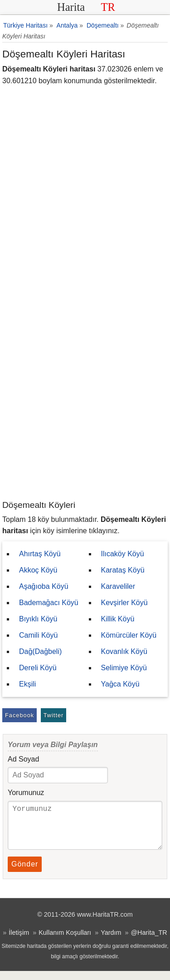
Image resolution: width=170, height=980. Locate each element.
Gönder (25, 873)
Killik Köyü (118, 619)
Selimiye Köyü (124, 668)
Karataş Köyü (123, 570)
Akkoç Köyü (38, 570)
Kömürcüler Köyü (129, 635)
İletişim (19, 942)
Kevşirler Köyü (124, 603)
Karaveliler (118, 586)
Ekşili (27, 684)
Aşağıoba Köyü (44, 586)
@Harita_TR (149, 942)
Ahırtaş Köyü (40, 554)
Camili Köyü (38, 635)
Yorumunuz (26, 793)
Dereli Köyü (38, 668)
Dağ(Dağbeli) (40, 651)
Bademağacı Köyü (49, 603)
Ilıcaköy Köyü (123, 554)
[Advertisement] (85, 410)
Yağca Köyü (120, 684)
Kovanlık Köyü (124, 651)
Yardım (111, 942)
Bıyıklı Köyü (38, 619)
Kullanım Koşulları (65, 942)
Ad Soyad (23, 759)
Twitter (54, 715)
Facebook (19, 715)
